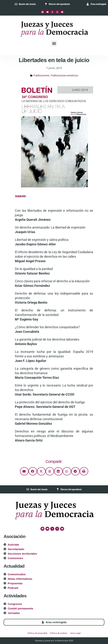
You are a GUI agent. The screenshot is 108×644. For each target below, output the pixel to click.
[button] (54, 43)
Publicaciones (41, 75)
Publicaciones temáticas (64, 75)
